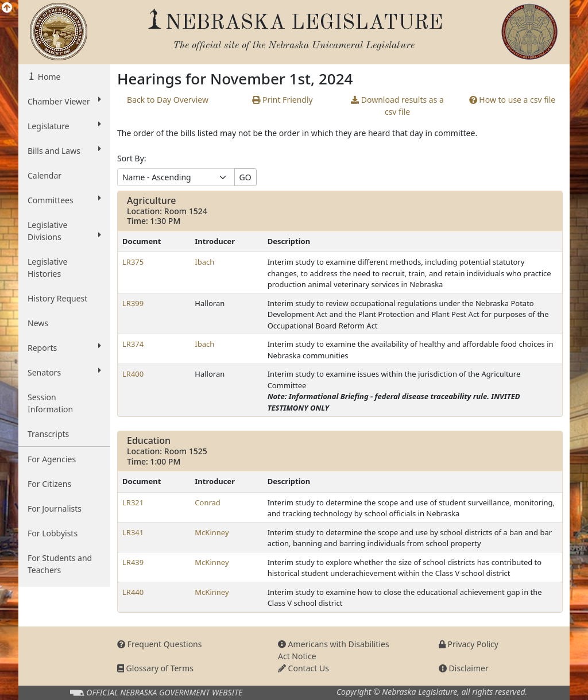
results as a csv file (397, 106)
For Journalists (55, 508)
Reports (64, 347)
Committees (64, 200)
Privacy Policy (469, 644)
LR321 (133, 502)
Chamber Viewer (64, 101)
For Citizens (49, 484)
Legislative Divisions (64, 231)
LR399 (133, 303)
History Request (57, 298)
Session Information (50, 403)
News (38, 323)
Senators (64, 372)
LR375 (133, 262)
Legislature (64, 126)
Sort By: (132, 158)
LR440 (133, 592)
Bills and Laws (64, 150)
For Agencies (52, 459)
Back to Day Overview (168, 100)
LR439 (133, 562)
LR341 (133, 532)
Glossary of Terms (155, 668)
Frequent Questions (160, 644)
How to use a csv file (512, 100)
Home (48, 77)
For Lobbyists (53, 533)
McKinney (212, 532)
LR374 (133, 344)
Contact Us (303, 668)
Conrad (208, 502)
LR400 (133, 374)
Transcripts (48, 434)
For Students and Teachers (60, 564)
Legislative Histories (47, 268)
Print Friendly (282, 100)
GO (245, 177)
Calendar (45, 175)
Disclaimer (464, 668)
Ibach (204, 262)
